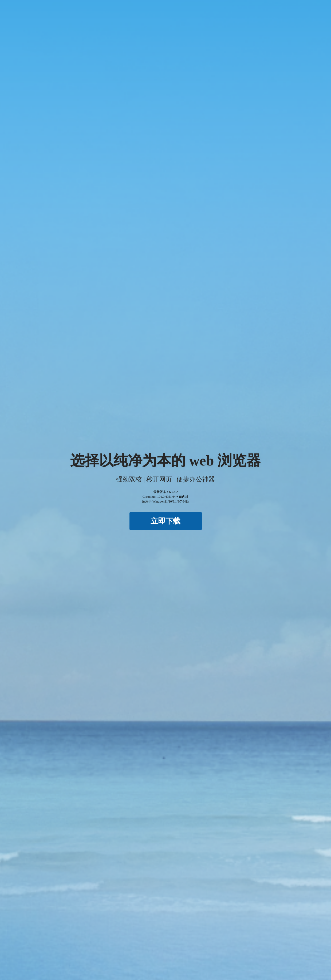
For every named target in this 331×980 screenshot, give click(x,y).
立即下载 (165, 521)
